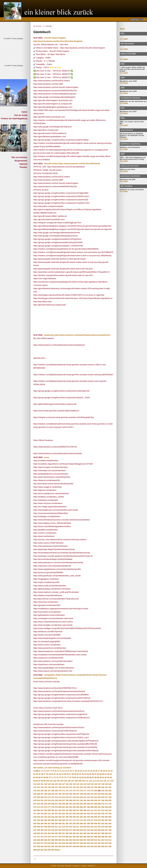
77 (68, 778)
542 (53, 847)
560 (38, 850)
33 (34, 774)
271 (106, 804)
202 (96, 794)
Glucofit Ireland (51, 164)
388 (53, 824)
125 (56, 784)
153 (78, 787)
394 (74, 824)
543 (56, 847)
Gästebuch (91, 866)
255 (49, 804)
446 (103, 830)
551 (85, 847)
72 (55, 778)
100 (48, 781)
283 (71, 807)
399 (92, 824)
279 (56, 807)
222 (88, 797)
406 (38, 827)
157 (92, 787)
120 (38, 784)
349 (71, 817)
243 (85, 800)
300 (53, 810)
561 (42, 850)
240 (74, 800)
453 (49, 833)
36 (42, 774)
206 (110, 794)
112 (90, 781)
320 (46, 814)
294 (110, 807)
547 (71, 847)
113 (94, 781)
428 (38, 830)
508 (88, 840)
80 (75, 778)
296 (38, 810)
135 (92, 784)
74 (60, 778)
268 (96, 804)
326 (67, 814)
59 (101, 774)
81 (78, 778)
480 (67, 837)
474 (46, 837)
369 (63, 820)
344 (53, 817)
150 (67, 787)
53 (85, 774)
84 (85, 778)
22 (86, 771)
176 (81, 791)
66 (39, 778)
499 (56, 840)
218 (74, 797)
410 (53, 827)
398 (88, 824)
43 (60, 774)
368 (60, 820)
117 (108, 781)
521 (56, 843)
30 (106, 771)
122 (46, 784)
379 (99, 820)
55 (90, 774)
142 (38, 787)
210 (46, 797)
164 (38, 791)
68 (44, 778)
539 (42, 847)
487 (92, 837)
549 (78, 847)
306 (74, 810)
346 (60, 817)
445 (99, 830)
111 (87, 781)
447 (106, 830)
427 (35, 830)
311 (92, 810)
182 (103, 791)
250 (110, 800)
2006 (123, 118)
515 (35, 843)
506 (81, 840)
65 (37, 778)
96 (37, 781)
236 (60, 800)
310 (88, 810)
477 (56, 837)
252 (38, 804)
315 (106, 810)
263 (78, 804)
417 (78, 827)
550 (81, 847)
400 (96, 824)
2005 (123, 154)
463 (85, 833)
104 (62, 781)
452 (46, 833)
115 (101, 781)
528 (81, 843)
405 (35, 827)
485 (85, 837)
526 (74, 843)
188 (46, 794)
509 (92, 840)
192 (60, 794)
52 (83, 774)
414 (67, 827)
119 (35, 784)
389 (56, 824)
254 (46, 804)
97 (39, 781)
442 (88, 830)
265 (85, 804)
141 (35, 787)
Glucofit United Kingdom (55, 38)
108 (76, 781)
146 (53, 787)
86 (90, 778)
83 (83, 778)
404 (110, 824)
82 (80, 778)
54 (88, 774)
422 (96, 827)
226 (103, 797)
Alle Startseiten (127, 44)
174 (74, 791)
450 (38, 833)
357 (99, 817)
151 (71, 787)
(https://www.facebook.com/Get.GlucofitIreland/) (79, 164)
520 (53, 843)
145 (49, 787)
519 (49, 843)
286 (81, 807)
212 (53, 797)
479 (63, 837)
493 (35, 840)
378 (96, 820)
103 (58, 781)
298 (46, 810)
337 (106, 814)
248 (103, 800)
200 (88, 794)
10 (55, 771)
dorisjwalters (50, 675)
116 (105, 781)
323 (56, 814)
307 (78, 810)
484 (81, 837)
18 (76, 771)
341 (42, 817)
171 (63, 791)
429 (42, 830)
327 (71, 814)
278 (53, 807)
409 (49, 827)
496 (46, 840)
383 (35, 824)
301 (56, 810)
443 (92, 830)
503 (71, 840)
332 (88, 814)
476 (53, 837)
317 (35, 814)
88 (96, 778)
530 (88, 843)
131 (78, 784)
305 (71, 810)
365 (49, 820)
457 (63, 833)
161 (106, 787)
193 (63, 794)
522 (60, 843)
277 (49, 807)
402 (103, 824)
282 (67, 807)
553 (92, 847)
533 (99, 843)
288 (88, 807)
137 (99, 784)
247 (99, 800)
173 (71, 791)
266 (88, 804)
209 (42, 797)
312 (96, 810)
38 (47, 774)
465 (92, 833)
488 (96, 837)
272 (110, 804)
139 (106, 784)
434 (60, 830)
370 (67, 820)
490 (103, 837)
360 (110, 817)
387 (49, 824)
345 (56, 817)
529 (85, 843)
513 (106, 840)
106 (69, 781)
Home (122, 29)
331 (85, 814)
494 (38, 840)
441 (85, 830)
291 (99, 807)
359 (106, 817)
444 (96, 830)
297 (42, 810)
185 (35, 794)
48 (73, 774)
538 (38, 847)
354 (88, 817)
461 (78, 833)
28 (101, 771)
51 (80, 774)
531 (92, 843)
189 (49, 794)
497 (49, 840)
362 (38, 820)
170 (60, 791)
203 (99, 794)
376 (88, 820)
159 (99, 787)
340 (38, 817)
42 (57, 774)
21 (83, 771)
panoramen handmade (130, 176)
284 (74, 807)
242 (81, 800)
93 (108, 778)
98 (42, 781)
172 (67, 791)
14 (66, 771)
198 (81, 794)
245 (92, 800)
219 (78, 797)
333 (92, 814)
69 (47, 778)
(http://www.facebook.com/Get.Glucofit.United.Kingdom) (58, 41)
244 (88, 800)
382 (110, 820)
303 (63, 810)
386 (46, 824)
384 (38, 824)
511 (99, 840)
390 (60, 824)
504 (74, 840)
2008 (123, 88)
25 (94, 771)
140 (110, 784)
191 (56, 794)
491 (106, 837)
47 (70, 774)
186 (38, 794)
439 (78, 830)
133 (85, 784)
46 (68, 774)
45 (65, 774)
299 (49, 810)
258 (60, 804)
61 (106, 774)
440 (81, 830)
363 (42, 820)
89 (98, 778)
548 (74, 847)
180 (96, 791)
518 (46, 843)
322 (53, 814)
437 (71, 830)
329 (78, 814)
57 (96, 774)
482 (74, 837)
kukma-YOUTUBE (128, 54)
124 (53, 784)
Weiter (58, 850)
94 (111, 778)
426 (110, 827)
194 (67, 794)
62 (108, 774)
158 (96, 787)
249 (106, 800)
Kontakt (84, 866)
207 (35, 797)
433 (56, 830)
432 (53, 830)
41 (55, 774)
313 (99, 810)
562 (46, 850)
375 (85, 820)
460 (74, 833)
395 (78, 824)
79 (73, 778)
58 (98, 774)
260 (67, 804)
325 (63, 814)
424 (103, 827)
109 (80, 781)
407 (42, 827)
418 (81, 827)
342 (46, 817)
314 (103, 810)
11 (58, 771)
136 (96, 784)
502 (67, 840)
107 (73, 781)
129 (71, 784)
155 (85, 787)
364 (46, 820)
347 (63, 817)
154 (81, 787)
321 (49, 814)
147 (56, 787)
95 (34, 781)
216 (67, 797)
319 (42, 814)
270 (103, 804)
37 (44, 774)
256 (53, 804)
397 (85, 824)
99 (44, 781)
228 (110, 797)
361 (35, 820)
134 (88, 784)
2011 (123, 34)
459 (71, 833)
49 (75, 774)
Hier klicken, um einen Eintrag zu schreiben (52, 768)
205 (106, 794)
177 (85, 791)
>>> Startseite (47, 26)
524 (67, 843)
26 (96, 771)
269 (99, 804)
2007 (123, 108)
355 (92, 817)
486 (88, 837)
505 (78, 840)
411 (56, 827)
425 (106, 827)
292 (103, 807)
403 (106, 824)
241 (78, 800)
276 (46, 807)
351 (78, 817)
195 (71, 794)
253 (42, 804)
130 (74, 784)
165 (42, 791)
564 (53, 850)
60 (103, 774)
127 (63, 784)
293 (106, 807)
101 (51, 781)
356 (96, 817)
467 (99, 833)
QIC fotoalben (126, 186)
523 (63, 843)
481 (71, 837)
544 (60, 847)
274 (38, 807)
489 (99, 837)
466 (96, 833)
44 (62, 774)
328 (74, 814)
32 (112, 771)
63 (111, 774)
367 (56, 820)
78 (70, 778)
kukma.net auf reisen (130, 166)
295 (35, 810)
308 (81, 810)
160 (103, 787)
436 (67, 830)
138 (103, 784)
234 (53, 800)
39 (50, 774)
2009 (123, 78)
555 (99, 847)
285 (78, 807)
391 (63, 824)
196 (74, 794)
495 (42, 840)
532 (96, 843)
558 (110, 847)
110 (83, 781)
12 (61, 771)
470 (110, 833)
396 (81, 824)
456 (60, 833)
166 (46, 791)
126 (60, 784)
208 (38, 797)
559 (35, 850)
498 (53, 840)
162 (110, 787)
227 (106, 797)
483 (78, 837)
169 (56, 791)
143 (42, 787)
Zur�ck (37, 771)
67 (42, 778)
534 (103, 843)
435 (63, 830)
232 (46, 800)
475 (49, 837)
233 (49, 800)
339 (35, 817)
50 (78, 774)
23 (89, 771)
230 (38, 800)
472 (38, 837)
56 (93, 774)
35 (39, 774)
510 (96, 840)
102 (55, 781)
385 (42, 824)
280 (60, 807)
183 (106, 791)
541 (49, 847)
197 (78, 794)
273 (35, 807)
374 (81, 820)
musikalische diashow (130, 98)
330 (81, 814)
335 (99, 814)
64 (34, 778)
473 (42, 837)
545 (63, 847)
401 (99, 824)
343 (49, 817)
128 (67, 784)
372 (74, 820)
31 (109, 771)
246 (96, 800)
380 (103, 820)
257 (56, 804)
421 (92, 827)
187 (42, 794)
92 (106, 778)
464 (88, 833)
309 (85, 810)
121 (42, 784)
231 (42, 800)
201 (92, 794)
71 (52, 778)
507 (85, 840)
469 (106, 833)
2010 (123, 64)
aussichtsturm (127, 130)
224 (96, 797)
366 (53, 820)
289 (92, 807)
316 (110, 810)
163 (35, 791)
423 (99, 827)
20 (81, 771)
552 (88, 847)
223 (92, 797)
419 (85, 827)
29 (104, 771)
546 (67, 847)
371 (71, 820)
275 (42, 807)
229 (35, 800)
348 (67, 817)
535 (106, 843)
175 (78, 791)
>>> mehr (124, 39)
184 (110, 791)
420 (88, 827)
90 (101, 778)
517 (42, 843)
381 (106, 820)
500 (60, 840)
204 (103, 794)
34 (37, 774)
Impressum (76, 866)
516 (38, 843)
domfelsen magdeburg (130, 144)
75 (62, 778)
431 (49, 830)
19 (78, 771)
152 (74, 787)
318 (38, 814)
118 (112, 781)
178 (88, 791)
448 (110, 830)
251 (35, 804)
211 (49, 797)
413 (63, 827)
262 (74, 804)
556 (103, 847)
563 (49, 850)
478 (60, 837)
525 (71, 843)
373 (78, 820)
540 (46, 847)
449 (35, 833)
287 (85, 807)
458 (67, 833)
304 (67, 810)
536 (110, 843)
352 (81, 817)
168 (53, 791)
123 (49, 784)
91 (103, 778)
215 (63, 797)
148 (60, 787)
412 (60, 827)
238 (67, 800)
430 (46, 830)
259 (63, 804)
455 (56, 833)
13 (63, 771)
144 (46, 787)
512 (103, 840)
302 (60, 810)
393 (71, 824)
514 (110, 840)
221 (85, 797)
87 (93, 778)
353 (85, 817)
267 (92, 804)
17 (73, 771)
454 (53, 833)
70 (50, 778)
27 (99, 771)
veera (47, 457)
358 (103, 817)
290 (96, 807)
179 (92, 791)
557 (106, 847)
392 (67, 824)
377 (92, 820)
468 (103, 833)
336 (103, 814)
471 (35, 837)
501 (63, 840)
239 (71, 800)
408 (46, 827)
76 (65, 778)
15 (68, 771)
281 (63, 807)
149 (63, 787)
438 (74, 830)
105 (65, 781)
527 (78, 843)
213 (56, 797)
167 (49, 791)
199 (85, 794)
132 (81, 784)
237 (63, 800)
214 (60, 797)
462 (81, 833)
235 (56, 800)
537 (35, 847)
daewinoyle (49, 335)
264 (81, 804)
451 (42, 833)
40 (52, 774)
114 (98, 781)
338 (110, 814)
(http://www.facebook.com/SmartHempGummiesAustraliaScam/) (82, 335)
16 (71, 771)
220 (81, 797)
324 (60, 814)
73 (57, 778)
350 (74, 817)
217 (71, 797)
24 (91, 771)
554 (96, 847)
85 (88, 778)
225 (99, 797)
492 (110, 837)
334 (96, 814)
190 (53, 794)
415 (71, 827)
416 (74, 827)
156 (88, 787)
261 (71, 804)
